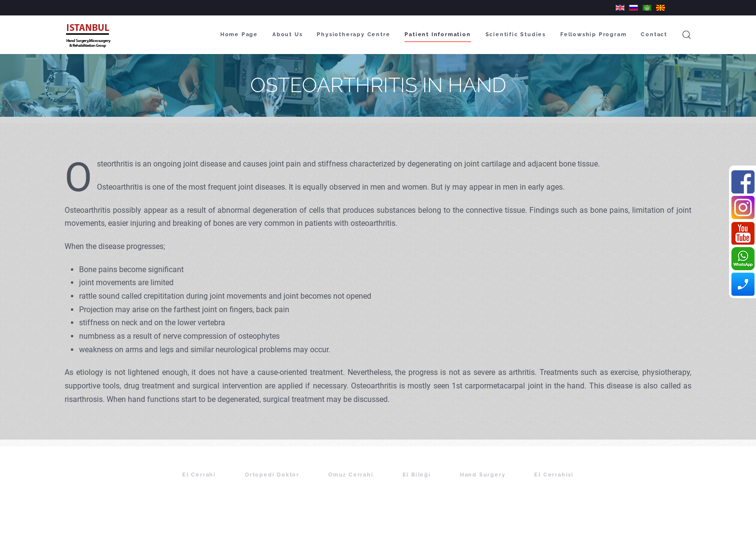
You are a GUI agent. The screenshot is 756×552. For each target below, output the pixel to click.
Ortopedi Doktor (272, 481)
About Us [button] (287, 34)
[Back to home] (89, 35)
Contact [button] (654, 34)
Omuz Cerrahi (351, 481)
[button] (687, 35)
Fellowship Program (593, 34)
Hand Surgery (483, 481)
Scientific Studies (516, 34)
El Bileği (417, 481)
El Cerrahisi (554, 481)
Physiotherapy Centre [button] (353, 34)
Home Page (239, 34)
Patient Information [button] (438, 34)
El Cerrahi (199, 481)
